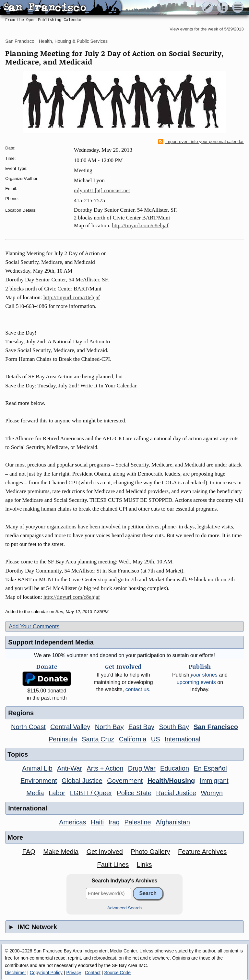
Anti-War (70, 768)
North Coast (28, 727)
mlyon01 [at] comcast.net (102, 190)
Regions (21, 713)
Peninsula (63, 739)
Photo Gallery (150, 852)
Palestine (137, 822)
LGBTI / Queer (91, 793)
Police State (134, 793)
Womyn (212, 793)
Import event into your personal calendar (201, 142)
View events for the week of (207, 29)
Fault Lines (113, 865)
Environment (39, 781)
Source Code (117, 973)
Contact (93, 973)
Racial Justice (176, 793)
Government (125, 781)
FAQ (29, 852)
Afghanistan (173, 822)
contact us (137, 689)
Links (144, 865)
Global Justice (82, 781)
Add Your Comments (34, 626)
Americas (72, 822)
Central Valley (70, 727)
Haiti (97, 822)
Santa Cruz (98, 739)
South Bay (174, 727)
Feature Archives (202, 852)
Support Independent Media (51, 642)
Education (175, 768)
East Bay (141, 727)
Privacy (74, 973)
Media (35, 793)
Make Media (61, 852)
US (156, 739)
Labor (57, 793)
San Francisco (20, 41)
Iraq (114, 822)
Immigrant (214, 781)
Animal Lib (37, 768)
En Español (210, 768)
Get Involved (105, 852)
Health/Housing (171, 781)
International (183, 739)
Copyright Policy (46, 973)
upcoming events (196, 682)
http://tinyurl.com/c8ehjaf (140, 225)
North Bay (109, 727)
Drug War (142, 768)
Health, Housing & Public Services (73, 41)
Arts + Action (105, 768)
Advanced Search (125, 908)
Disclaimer (15, 973)
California (133, 739)
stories (204, 675)
